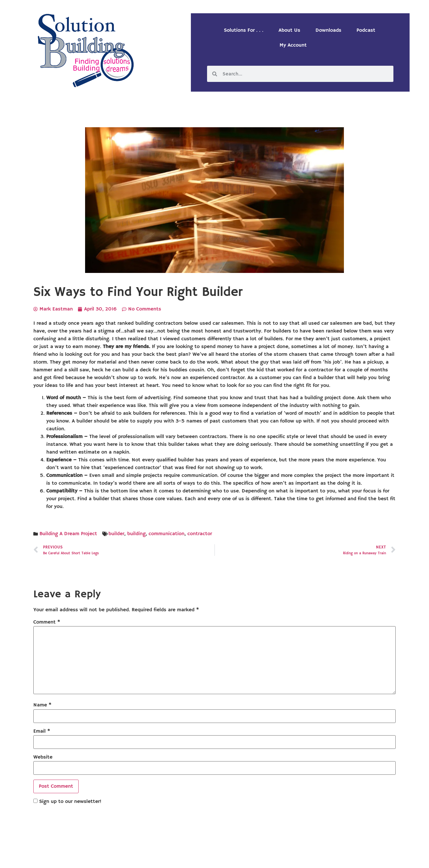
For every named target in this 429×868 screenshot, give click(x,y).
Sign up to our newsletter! (70, 802)
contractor (200, 534)
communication (166, 534)
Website (43, 757)
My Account (293, 45)
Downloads (328, 30)
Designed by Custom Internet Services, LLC (259, 858)
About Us (289, 30)
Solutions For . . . (244, 30)
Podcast (366, 30)
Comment (47, 622)
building (136, 534)
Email (42, 731)
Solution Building (183, 858)
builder (116, 534)
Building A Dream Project (68, 534)
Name (42, 705)
